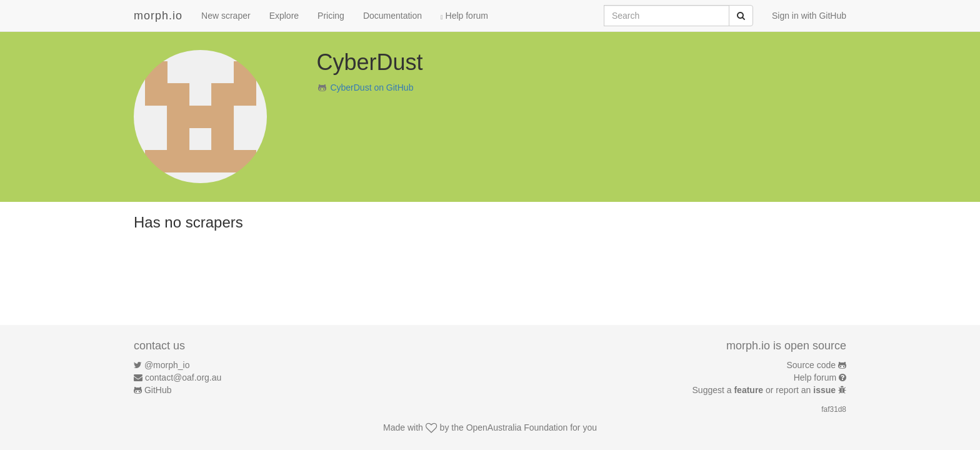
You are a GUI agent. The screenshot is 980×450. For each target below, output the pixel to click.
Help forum (464, 16)
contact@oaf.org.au (183, 377)
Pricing (331, 16)
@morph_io (167, 365)
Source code (812, 365)
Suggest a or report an (765, 390)
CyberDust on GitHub (372, 87)
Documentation (392, 16)
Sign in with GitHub (809, 16)
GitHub (158, 390)
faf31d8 (834, 409)
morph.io (158, 16)
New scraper (226, 16)
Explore (284, 16)
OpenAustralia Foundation (517, 427)
